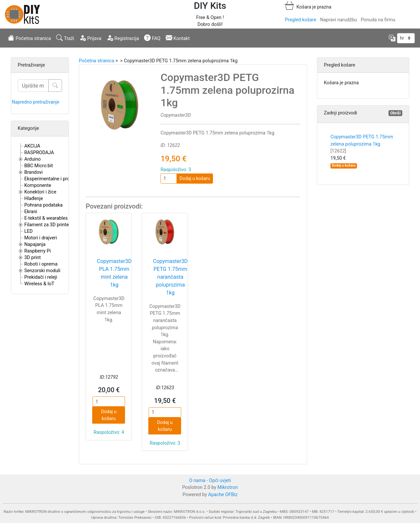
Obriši (395, 113)
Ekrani (31, 212)
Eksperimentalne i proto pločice (57, 179)
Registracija (123, 38)
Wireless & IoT (39, 284)
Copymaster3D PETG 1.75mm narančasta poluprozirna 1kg (170, 277)
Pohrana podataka (43, 205)
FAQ (152, 38)
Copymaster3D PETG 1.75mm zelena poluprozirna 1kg (362, 144)
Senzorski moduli (42, 271)
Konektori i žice (40, 192)
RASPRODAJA (39, 153)
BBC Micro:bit (39, 166)
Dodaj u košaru (195, 178)
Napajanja (35, 244)
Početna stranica (29, 38)
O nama (197, 481)
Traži (65, 38)
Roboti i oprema (41, 264)
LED (28, 231)
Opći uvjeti (220, 481)
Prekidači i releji (41, 277)
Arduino (32, 159)
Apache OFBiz (223, 495)
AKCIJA (32, 146)
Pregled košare (300, 20)
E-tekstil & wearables (46, 218)
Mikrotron (228, 487)
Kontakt (178, 38)
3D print (32, 258)
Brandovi (33, 172)
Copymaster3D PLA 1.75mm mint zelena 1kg (114, 273)
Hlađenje (34, 199)
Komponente (38, 185)
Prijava (90, 38)
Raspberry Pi (38, 251)
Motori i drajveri (41, 238)
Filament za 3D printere (49, 225)
